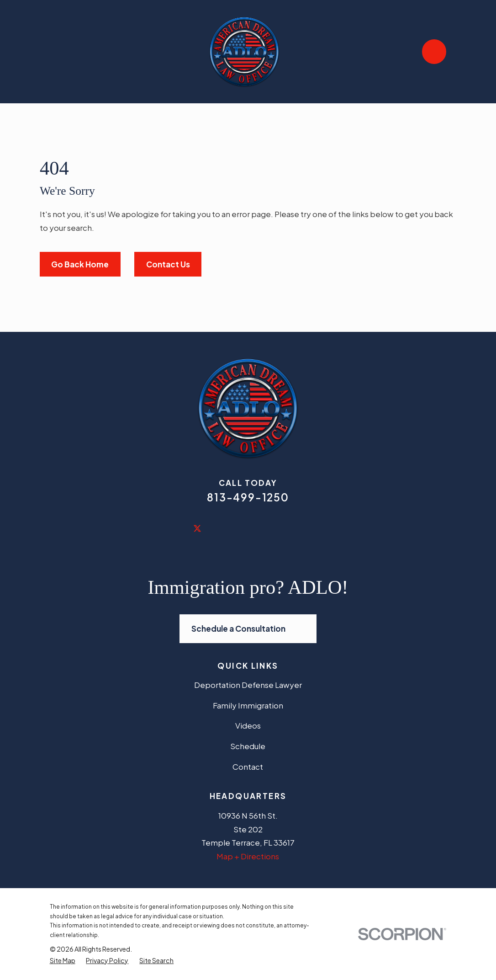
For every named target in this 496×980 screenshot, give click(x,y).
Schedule (248, 746)
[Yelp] (248, 528)
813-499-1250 (248, 497)
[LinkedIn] (223, 528)
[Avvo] (322, 528)
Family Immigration (248, 705)
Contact (248, 767)
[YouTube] (273, 528)
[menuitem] (63, 961)
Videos (248, 725)
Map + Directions (248, 856)
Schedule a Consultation (248, 629)
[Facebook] (174, 528)
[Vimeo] (297, 528)
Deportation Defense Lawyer (248, 685)
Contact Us (168, 264)
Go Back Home (80, 264)
